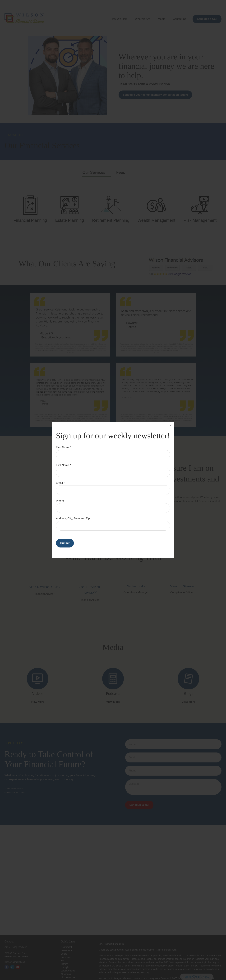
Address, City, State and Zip (73, 518)
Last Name (63, 465)
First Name (63, 447)
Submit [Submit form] (65, 543)
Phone (60, 501)
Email (59, 483)
